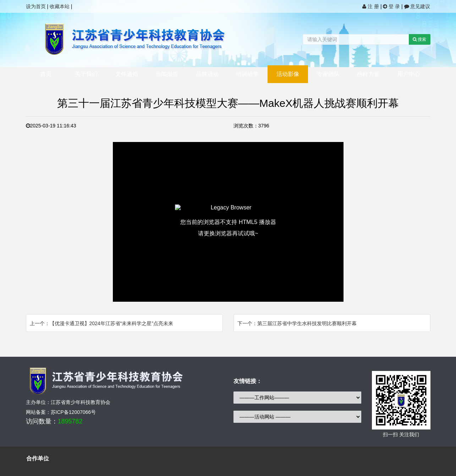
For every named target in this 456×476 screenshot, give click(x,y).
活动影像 (288, 74)
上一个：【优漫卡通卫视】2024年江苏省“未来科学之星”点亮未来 (101, 323)
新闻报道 (167, 74)
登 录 (392, 6)
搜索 (419, 39)
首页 (46, 74)
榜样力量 (368, 74)
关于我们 (86, 74)
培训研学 (247, 74)
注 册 (371, 6)
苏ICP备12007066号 (73, 412)
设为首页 (36, 6)
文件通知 (127, 74)
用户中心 (409, 74)
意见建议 (417, 6)
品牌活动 (207, 74)
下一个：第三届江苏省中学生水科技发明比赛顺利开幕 (297, 323)
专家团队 (328, 74)
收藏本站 (60, 6)
